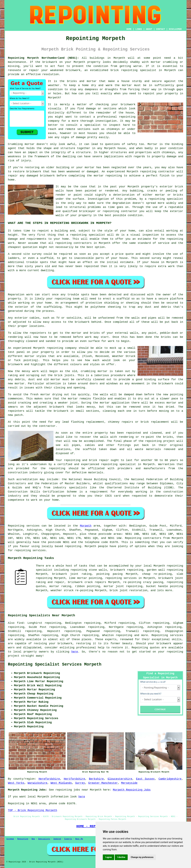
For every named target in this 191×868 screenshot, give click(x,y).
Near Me (79, 839)
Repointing (16, 526)
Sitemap (10, 839)
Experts (68, 839)
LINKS (139, 29)
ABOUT (149, 29)
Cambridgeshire (170, 779)
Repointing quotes (146, 648)
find (20, 623)
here (75, 652)
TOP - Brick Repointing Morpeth (32, 810)
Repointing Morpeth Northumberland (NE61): (43, 58)
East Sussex (145, 779)
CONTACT (161, 29)
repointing (127, 117)
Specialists (44, 839)
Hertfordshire (74, 779)
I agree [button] (108, 857)
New (33, 839)
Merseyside (129, 783)
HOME (129, 29)
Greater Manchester (103, 783)
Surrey (80, 783)
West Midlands (61, 783)
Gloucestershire (120, 779)
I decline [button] (121, 857)
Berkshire (96, 779)
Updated (57, 839)
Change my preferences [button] (142, 857)
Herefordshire (49, 779)
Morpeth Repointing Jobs (132, 790)
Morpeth (86, 526)
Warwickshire (38, 783)
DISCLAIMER (175, 29)
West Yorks (16, 783)
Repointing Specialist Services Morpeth (55, 664)
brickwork (164, 644)
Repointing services (167, 635)
